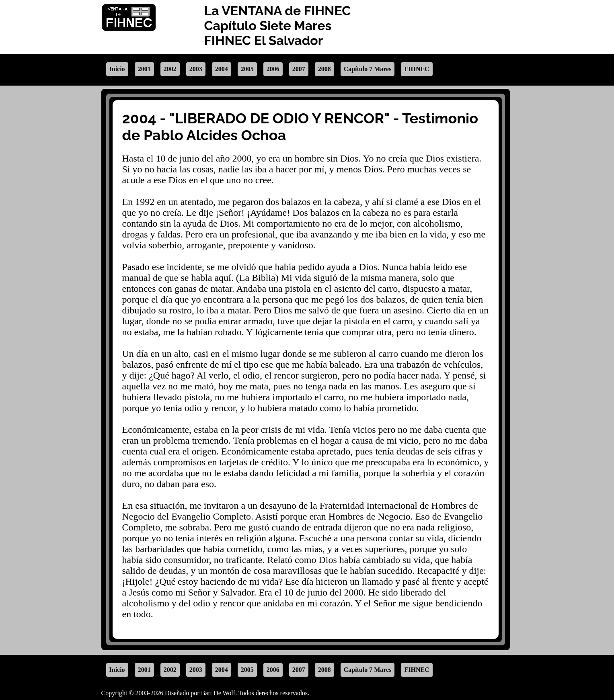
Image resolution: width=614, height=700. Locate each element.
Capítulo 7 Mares (368, 69)
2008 (324, 69)
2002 (170, 69)
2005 (247, 69)
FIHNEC (417, 69)
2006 (273, 69)
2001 (144, 69)
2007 (299, 69)
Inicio (117, 69)
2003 (196, 69)
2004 (222, 69)
